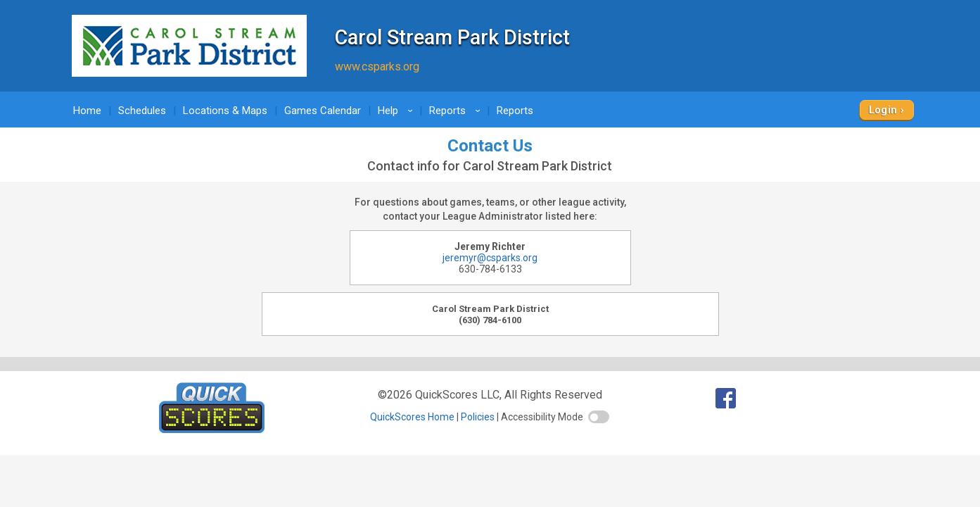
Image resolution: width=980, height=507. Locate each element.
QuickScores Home (412, 417)
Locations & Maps (225, 111)
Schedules (142, 111)
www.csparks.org (377, 67)
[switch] (599, 417)
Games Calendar (323, 111)
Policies (478, 417)
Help (397, 111)
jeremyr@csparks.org (490, 258)
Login (883, 110)
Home (87, 111)
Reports (457, 111)
